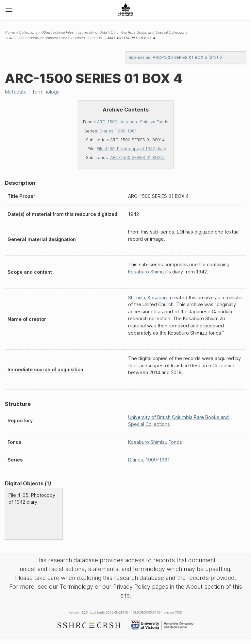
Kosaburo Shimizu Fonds (155, 442)
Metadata (16, 92)
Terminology (46, 92)
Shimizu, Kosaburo (148, 297)
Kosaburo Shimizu (148, 272)
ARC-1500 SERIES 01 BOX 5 (137, 157)
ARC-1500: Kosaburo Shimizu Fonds (133, 122)
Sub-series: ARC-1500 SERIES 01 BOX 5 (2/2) (176, 57)
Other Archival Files (57, 32)
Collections (28, 32)
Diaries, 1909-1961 (118, 131)
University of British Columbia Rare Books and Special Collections (132, 32)
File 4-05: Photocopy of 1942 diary (132, 149)
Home (10, 32)
